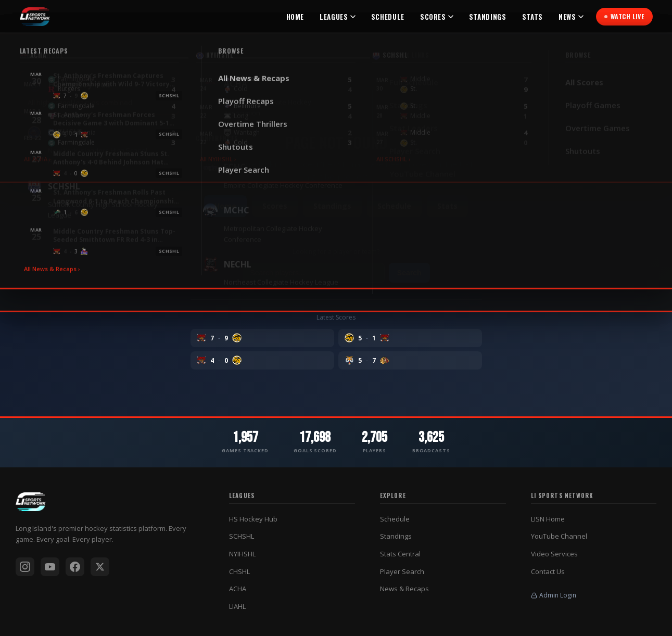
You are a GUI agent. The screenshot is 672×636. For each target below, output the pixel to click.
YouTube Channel (559, 536)
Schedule (388, 17)
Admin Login (554, 595)
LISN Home (548, 519)
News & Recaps (404, 589)
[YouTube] (50, 567)
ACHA (238, 589)
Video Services (554, 554)
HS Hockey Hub (253, 519)
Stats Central (400, 554)
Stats (532, 17)
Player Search (402, 571)
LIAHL (237, 606)
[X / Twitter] (100, 567)
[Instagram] (25, 567)
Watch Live (624, 16)
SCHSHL (242, 536)
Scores (437, 17)
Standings (488, 17)
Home (295, 17)
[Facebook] (75, 567)
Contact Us (548, 571)
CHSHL (239, 571)
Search (409, 273)
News (571, 17)
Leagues (338, 17)
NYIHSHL (242, 554)
